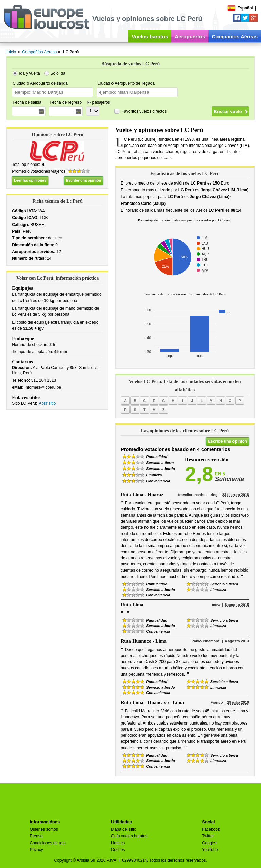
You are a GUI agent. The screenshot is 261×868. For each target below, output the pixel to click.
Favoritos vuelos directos (144, 111)
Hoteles (118, 843)
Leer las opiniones (30, 180)
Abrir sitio (47, 403)
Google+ (210, 843)
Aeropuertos (190, 36)
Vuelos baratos (150, 36)
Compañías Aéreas (235, 36)
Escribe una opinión (83, 180)
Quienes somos (44, 829)
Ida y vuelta (29, 73)
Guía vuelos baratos (129, 836)
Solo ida (58, 73)
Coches (118, 850)
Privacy (36, 850)
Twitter (208, 836)
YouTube (210, 850)
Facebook (211, 829)
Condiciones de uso (47, 843)
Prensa (36, 836)
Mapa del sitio (124, 829)
